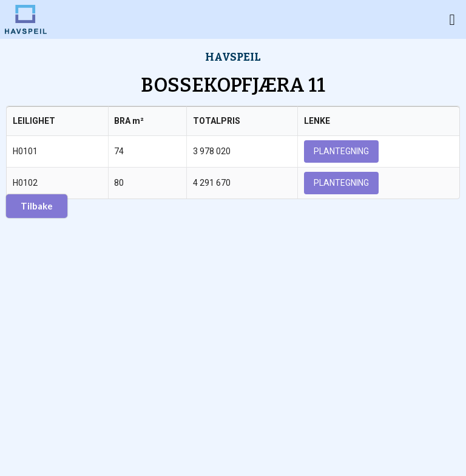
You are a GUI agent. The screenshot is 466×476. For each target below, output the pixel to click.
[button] (452, 19)
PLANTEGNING (341, 151)
